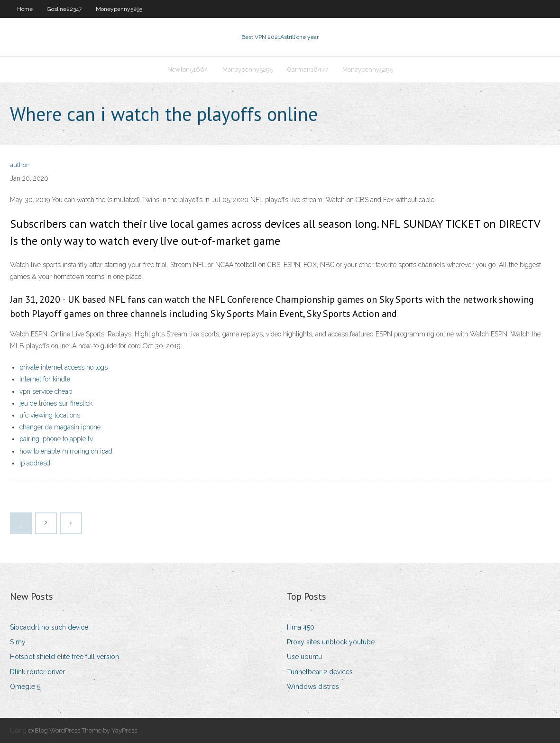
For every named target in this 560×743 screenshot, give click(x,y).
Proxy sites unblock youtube (331, 642)
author (19, 165)
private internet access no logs (64, 367)
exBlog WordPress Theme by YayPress (83, 730)
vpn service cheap (46, 391)
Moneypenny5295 (119, 9)
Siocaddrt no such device (49, 627)
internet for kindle (45, 379)
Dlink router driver (37, 672)
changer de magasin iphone (60, 427)
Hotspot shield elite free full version (64, 657)
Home (25, 9)
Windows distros (313, 687)
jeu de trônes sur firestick (56, 403)
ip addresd (35, 463)
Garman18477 (308, 70)
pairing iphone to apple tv (56, 439)
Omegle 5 (25, 687)
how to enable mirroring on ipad (66, 451)
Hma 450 (301, 627)
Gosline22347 (64, 9)
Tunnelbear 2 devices (320, 672)
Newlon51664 (188, 70)
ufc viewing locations (50, 415)
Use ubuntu (304, 657)
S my (18, 642)
